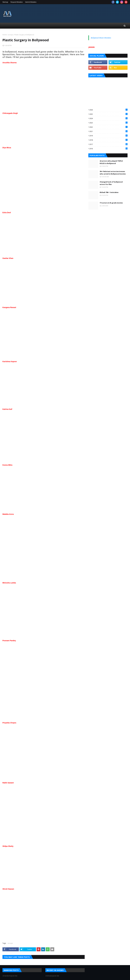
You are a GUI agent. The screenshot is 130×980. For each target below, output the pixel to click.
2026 (108, 110)
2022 (108, 127)
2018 (108, 140)
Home (5, 35)
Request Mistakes (17, 2)
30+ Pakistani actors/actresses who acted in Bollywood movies (113, 173)
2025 (108, 114)
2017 (108, 144)
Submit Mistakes (31, 2)
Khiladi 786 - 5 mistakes (109, 192)
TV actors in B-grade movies (111, 203)
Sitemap (5, 2)
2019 (108, 136)
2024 (108, 118)
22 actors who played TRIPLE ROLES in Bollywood (111, 162)
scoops (11, 35)
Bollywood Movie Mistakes (101, 38)
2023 (108, 123)
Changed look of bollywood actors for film (111, 183)
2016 (108, 149)
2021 (108, 131)
